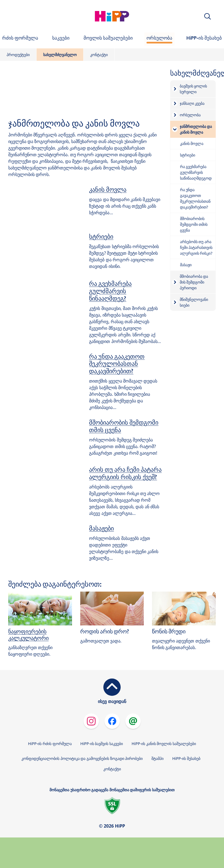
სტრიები (101, 237)
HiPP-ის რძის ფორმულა (50, 744)
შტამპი (157, 758)
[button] (208, 16)
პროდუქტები (18, 55)
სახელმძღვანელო (60, 55)
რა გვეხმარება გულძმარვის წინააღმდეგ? (110, 291)
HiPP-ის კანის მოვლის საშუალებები (164, 744)
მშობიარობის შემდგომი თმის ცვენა (124, 426)
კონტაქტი (99, 55)
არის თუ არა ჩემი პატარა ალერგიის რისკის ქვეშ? (125, 473)
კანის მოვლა (108, 189)
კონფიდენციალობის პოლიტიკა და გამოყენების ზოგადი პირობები (82, 758)
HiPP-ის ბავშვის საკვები (102, 744)
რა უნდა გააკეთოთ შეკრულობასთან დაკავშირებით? (117, 364)
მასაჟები (101, 528)
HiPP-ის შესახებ (186, 758)
